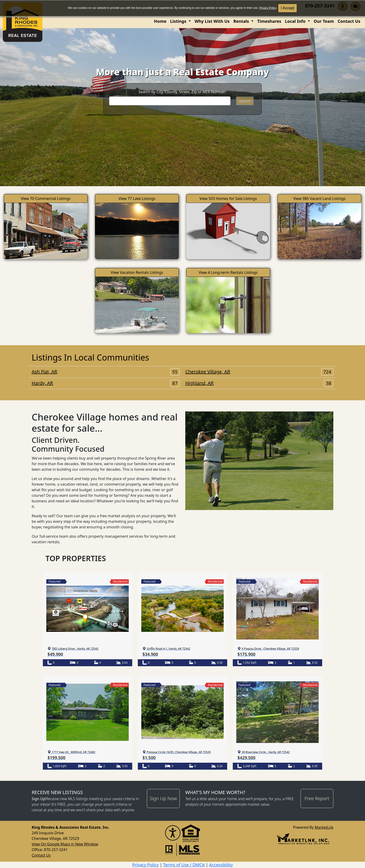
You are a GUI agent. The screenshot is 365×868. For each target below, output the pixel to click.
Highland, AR (259, 383)
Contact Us (349, 21)
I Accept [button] (288, 8)
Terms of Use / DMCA (184, 865)
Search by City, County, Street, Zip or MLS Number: (182, 92)
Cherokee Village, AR (259, 372)
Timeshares (269, 21)
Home (160, 21)
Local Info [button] (296, 21)
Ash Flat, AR (106, 372)
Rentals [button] (242, 21)
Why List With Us (212, 21)
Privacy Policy (268, 8)
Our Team (324, 21)
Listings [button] (179, 21)
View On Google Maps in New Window (65, 844)
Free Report (317, 798)
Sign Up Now (163, 798)
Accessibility (221, 865)
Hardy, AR (106, 383)
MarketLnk (324, 827)
